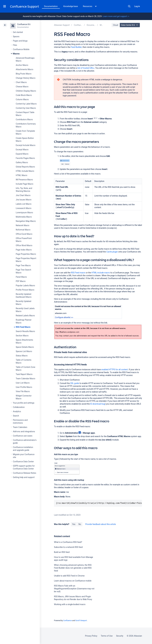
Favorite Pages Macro (25, 158)
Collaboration (19, 407)
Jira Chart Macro (23, 195)
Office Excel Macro (24, 234)
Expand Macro (22, 154)
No (80, 524)
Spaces (16, 36)
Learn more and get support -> (116, 16)
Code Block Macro (24, 95)
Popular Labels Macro (25, 286)
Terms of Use (107, 636)
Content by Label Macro (26, 104)
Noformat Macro (23, 230)
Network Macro (23, 225)
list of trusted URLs (86, 68)
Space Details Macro (25, 347)
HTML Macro (21, 175)
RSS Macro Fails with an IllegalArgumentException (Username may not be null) (74, 589)
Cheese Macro (22, 87)
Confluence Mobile (21, 49)
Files (15, 45)
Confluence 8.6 (24, 24)
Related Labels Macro (25, 316)
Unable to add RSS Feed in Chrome (69, 576)
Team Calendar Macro (25, 379)
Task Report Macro (24, 374)
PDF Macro (21, 281)
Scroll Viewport (81, 621)
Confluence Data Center (23, 462)
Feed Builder (76, 47)
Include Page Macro (24, 184)
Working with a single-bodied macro (70, 604)
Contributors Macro (24, 119)
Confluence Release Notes (24, 473)
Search (129, 6)
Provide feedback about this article (101, 524)
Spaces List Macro (24, 351)
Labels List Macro (24, 204)
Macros (16, 54)
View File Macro (23, 391)
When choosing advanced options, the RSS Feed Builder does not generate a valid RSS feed (73, 568)
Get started (18, 32)
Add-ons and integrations (24, 431)
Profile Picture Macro (25, 290)
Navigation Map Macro (26, 221)
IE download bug (98, 404)
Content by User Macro (26, 108)
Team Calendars (20, 427)
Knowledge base (71, 6)
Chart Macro (21, 82)
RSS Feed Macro (23, 327)
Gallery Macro (22, 162)
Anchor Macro (22, 65)
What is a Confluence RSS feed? (68, 542)
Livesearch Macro (24, 208)
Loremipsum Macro (24, 213)
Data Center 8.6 (130, 25)
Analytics (17, 411)
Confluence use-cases (23, 436)
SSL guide (75, 383)
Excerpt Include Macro (26, 145)
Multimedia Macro (24, 217)
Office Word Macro (24, 245)
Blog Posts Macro (24, 74)
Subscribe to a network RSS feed (68, 547)
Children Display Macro (26, 91)
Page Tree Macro (23, 265)
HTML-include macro (101, 273)
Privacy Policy (91, 636)
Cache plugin (112, 252)
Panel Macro (21, 277)
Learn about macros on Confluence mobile (73, 581)
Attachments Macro (24, 69)
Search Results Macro (25, 331)
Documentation (51, 6)
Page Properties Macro (26, 254)
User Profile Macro (24, 387)
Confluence (68, 621)
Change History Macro (26, 78)
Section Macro (22, 336)
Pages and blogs (20, 41)
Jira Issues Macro (24, 200)
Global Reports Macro (25, 167)
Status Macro (22, 356)
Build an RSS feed (62, 552)
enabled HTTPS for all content (115, 370)
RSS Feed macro (78, 273)
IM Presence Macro (24, 180)
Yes (74, 524)
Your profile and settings (24, 403)
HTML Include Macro (25, 171)
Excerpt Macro (22, 150)
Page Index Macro (24, 250)
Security (120, 636)
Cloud (116, 25)
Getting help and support (24, 477)
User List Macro (23, 383)
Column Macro (22, 99)
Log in (137, 6)
